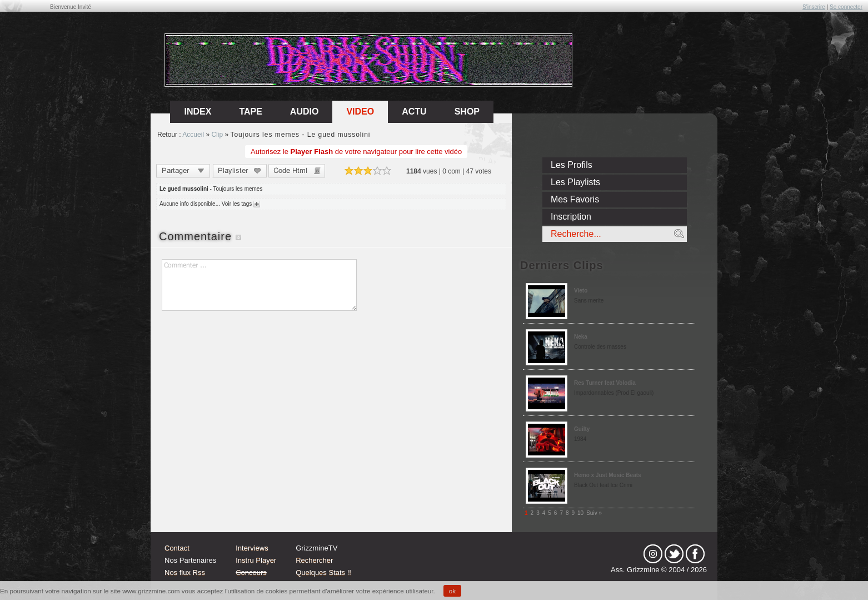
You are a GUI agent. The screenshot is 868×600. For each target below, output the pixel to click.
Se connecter (846, 7)
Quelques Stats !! (323, 572)
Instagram (653, 554)
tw (674, 554)
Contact (177, 548)
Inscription (571, 217)
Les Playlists (575, 182)
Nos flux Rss (185, 572)
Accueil (193, 135)
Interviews (252, 548)
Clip (217, 135)
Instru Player (256, 560)
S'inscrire (814, 7)
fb (695, 554)
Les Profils (572, 165)
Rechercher (314, 560)
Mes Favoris (575, 199)
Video (360, 111)
